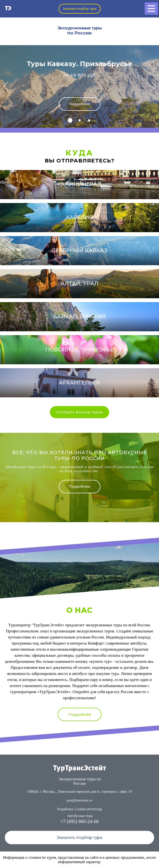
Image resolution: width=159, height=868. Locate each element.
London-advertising (88, 809)
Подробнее (80, 104)
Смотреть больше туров (79, 412)
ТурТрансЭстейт (79, 768)
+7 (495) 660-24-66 (79, 821)
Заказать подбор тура (80, 9)
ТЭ (8, 9)
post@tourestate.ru (79, 800)
